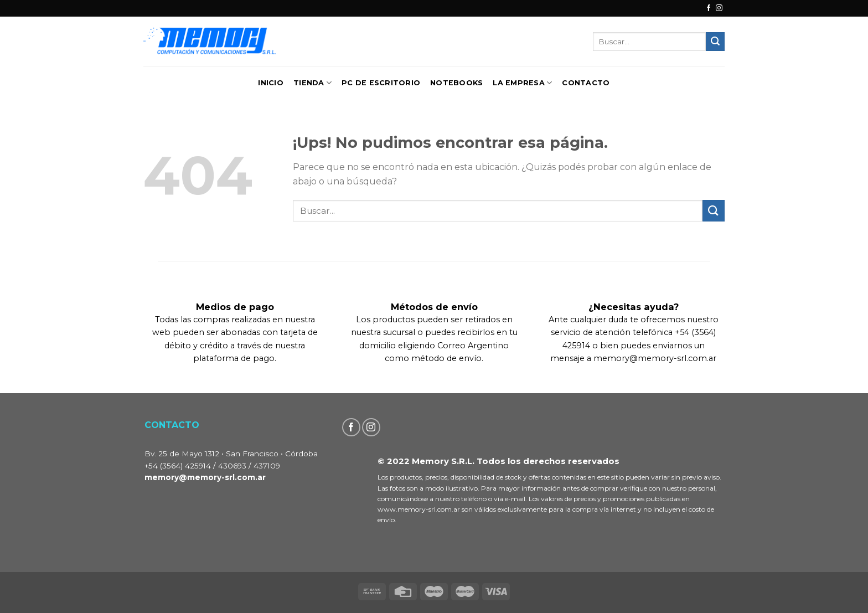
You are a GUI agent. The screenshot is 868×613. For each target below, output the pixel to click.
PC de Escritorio (381, 83)
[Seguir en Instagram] (719, 8)
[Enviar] (715, 42)
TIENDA (312, 83)
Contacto (586, 83)
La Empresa (522, 83)
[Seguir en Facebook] (709, 8)
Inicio (271, 83)
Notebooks (456, 83)
